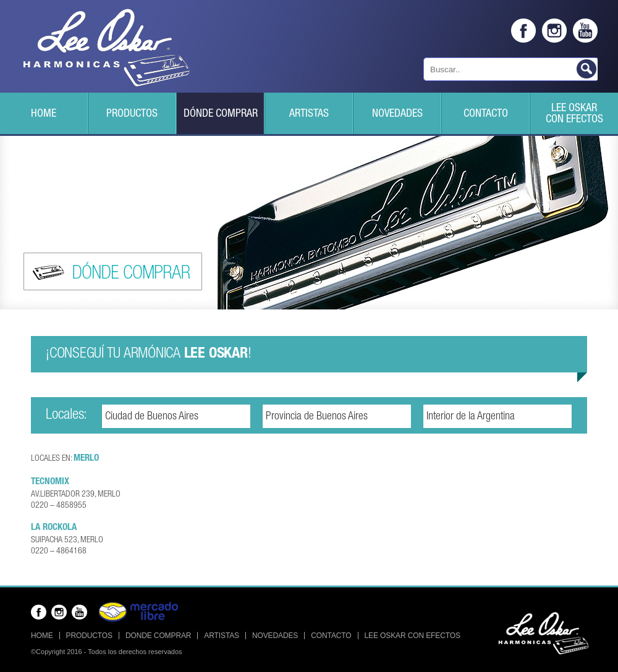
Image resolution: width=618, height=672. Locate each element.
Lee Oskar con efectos (413, 636)
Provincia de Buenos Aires (317, 417)
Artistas (309, 114)
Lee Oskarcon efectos (574, 114)
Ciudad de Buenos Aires (152, 417)
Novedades (397, 114)
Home (44, 114)
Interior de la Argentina (471, 417)
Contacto (486, 114)
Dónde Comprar (221, 114)
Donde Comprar (158, 636)
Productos (132, 114)
